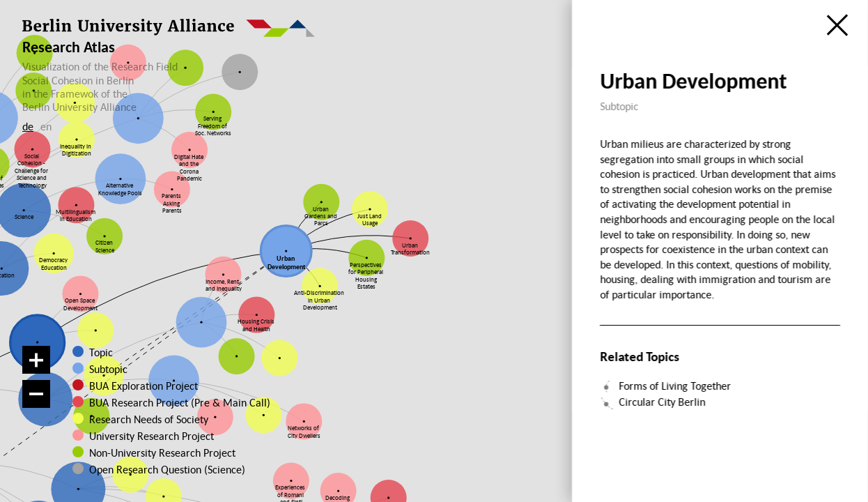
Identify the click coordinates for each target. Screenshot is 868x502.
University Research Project (145, 436)
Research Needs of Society (147, 419)
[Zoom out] (36, 394)
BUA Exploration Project (144, 386)
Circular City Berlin (662, 402)
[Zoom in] (36, 360)
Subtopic (108, 369)
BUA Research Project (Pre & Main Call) (180, 402)
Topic (101, 352)
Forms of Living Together (675, 386)
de (28, 126)
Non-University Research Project (150, 452)
